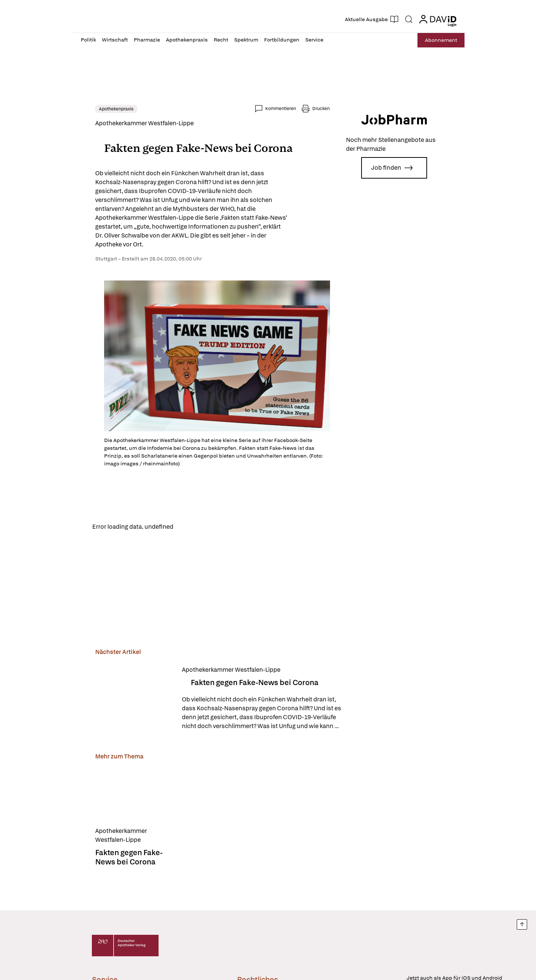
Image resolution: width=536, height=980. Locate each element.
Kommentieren (293, 109)
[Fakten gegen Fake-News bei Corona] (122, 697)
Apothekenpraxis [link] (104, 109)
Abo (439, 40)
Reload (177, 525)
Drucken (333, 109)
